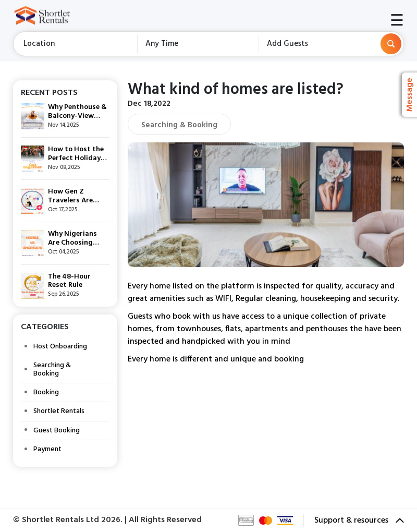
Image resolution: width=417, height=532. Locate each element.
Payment (47, 449)
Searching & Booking (52, 369)
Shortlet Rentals (59, 411)
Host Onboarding (60, 347)
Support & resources (359, 521)
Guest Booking (57, 431)
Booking (46, 392)
